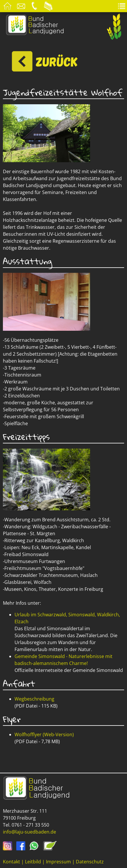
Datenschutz (90, 862)
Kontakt (11, 862)
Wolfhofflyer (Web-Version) (44, 734)
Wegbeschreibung (34, 699)
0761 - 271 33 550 (30, 825)
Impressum (58, 862)
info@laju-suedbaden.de (29, 832)
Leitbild (33, 862)
